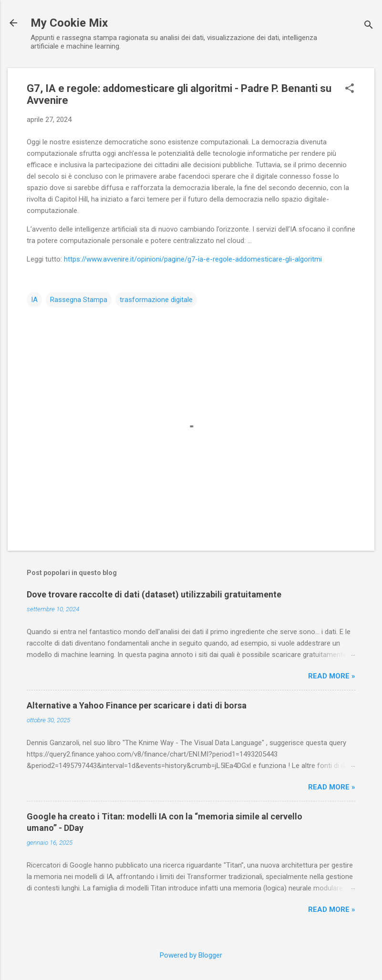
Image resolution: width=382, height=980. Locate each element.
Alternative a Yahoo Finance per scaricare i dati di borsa (137, 705)
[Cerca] (369, 26)
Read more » (332, 676)
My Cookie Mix (69, 23)
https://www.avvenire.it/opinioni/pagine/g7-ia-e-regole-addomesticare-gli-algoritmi (193, 259)
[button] (350, 89)
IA (34, 300)
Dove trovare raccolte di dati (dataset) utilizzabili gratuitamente (154, 594)
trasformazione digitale (156, 300)
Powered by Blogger (191, 955)
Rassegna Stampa (79, 300)
